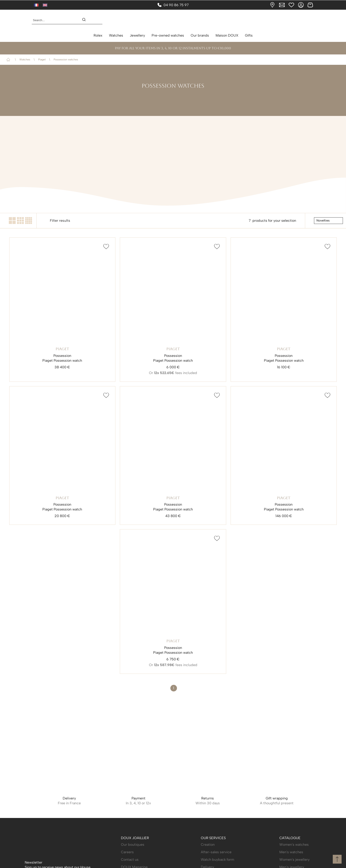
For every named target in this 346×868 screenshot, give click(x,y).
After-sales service (216, 852)
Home (9, 60)
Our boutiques (133, 845)
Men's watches (291, 852)
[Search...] (53, 20)
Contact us (130, 860)
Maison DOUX (227, 35)
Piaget (42, 60)
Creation (208, 845)
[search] (86, 20)
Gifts (249, 35)
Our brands (200, 35)
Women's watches (294, 845)
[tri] (328, 221)
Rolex (98, 35)
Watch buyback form (217, 860)
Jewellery (137, 35)
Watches (116, 35)
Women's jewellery (294, 860)
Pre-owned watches (168, 35)
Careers (127, 852)
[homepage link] (173, 20)
